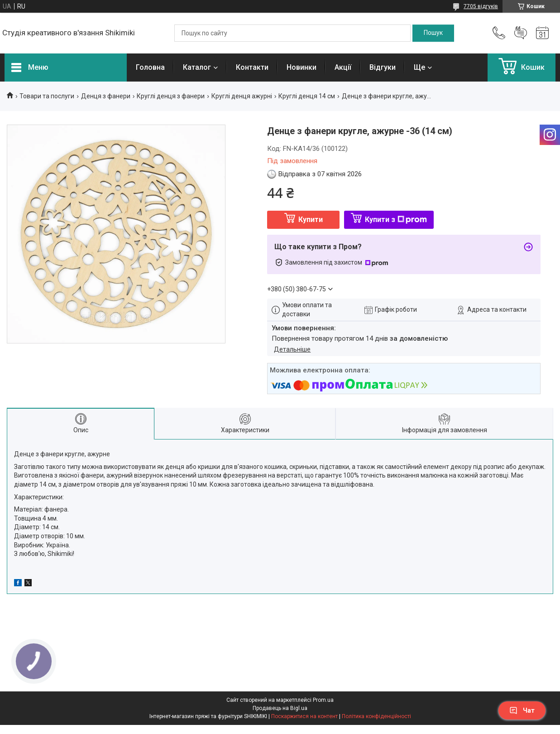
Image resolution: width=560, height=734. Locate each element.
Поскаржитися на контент (304, 716)
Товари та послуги (47, 96)
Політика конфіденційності (376, 716)
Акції (343, 67)
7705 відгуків (481, 6)
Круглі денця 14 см (307, 96)
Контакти (252, 67)
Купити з (396, 220)
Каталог (197, 67)
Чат (522, 710)
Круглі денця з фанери (171, 96)
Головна (150, 67)
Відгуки (383, 67)
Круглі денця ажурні (242, 96)
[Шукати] (433, 33)
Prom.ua (323, 700)
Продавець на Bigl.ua (280, 708)
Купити (311, 220)
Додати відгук (521, 33)
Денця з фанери (106, 96)
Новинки (302, 67)
